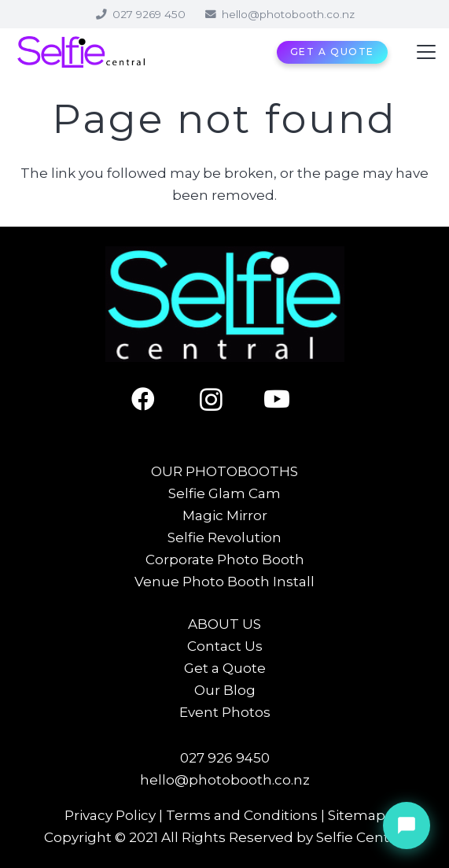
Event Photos (225, 712)
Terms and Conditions (242, 815)
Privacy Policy (110, 815)
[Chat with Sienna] (407, 826)
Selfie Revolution (224, 537)
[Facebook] (158, 399)
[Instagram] (224, 399)
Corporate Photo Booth (225, 560)
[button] (426, 52)
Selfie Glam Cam (224, 493)
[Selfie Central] (81, 52)
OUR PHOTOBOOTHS (224, 471)
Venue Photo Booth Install (224, 582)
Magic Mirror (225, 515)
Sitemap (357, 815)
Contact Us (225, 646)
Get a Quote (225, 668)
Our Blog (225, 690)
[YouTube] (291, 399)
